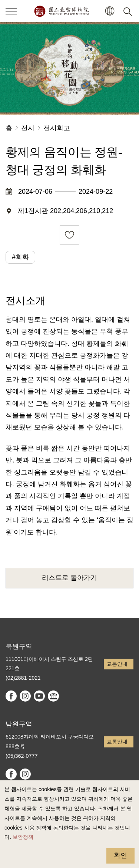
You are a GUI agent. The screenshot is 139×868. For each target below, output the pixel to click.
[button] (110, 11)
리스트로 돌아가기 (69, 578)
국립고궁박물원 (61, 11)
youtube (39, 696)
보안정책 (23, 837)
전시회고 (57, 128)
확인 (120, 855)
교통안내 (117, 664)
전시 (28, 128)
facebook (11, 696)
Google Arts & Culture (53, 696)
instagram (25, 696)
